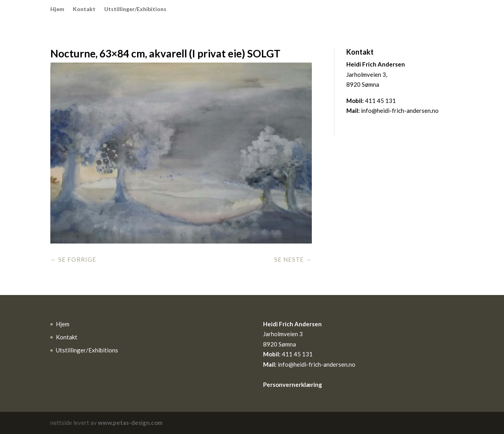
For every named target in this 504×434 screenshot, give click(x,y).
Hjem (57, 9)
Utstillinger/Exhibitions (135, 9)
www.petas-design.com (130, 423)
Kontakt (84, 9)
